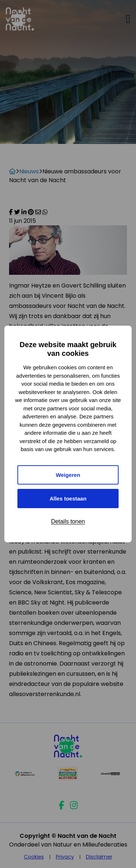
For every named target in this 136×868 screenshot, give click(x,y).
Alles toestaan (68, 499)
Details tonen (68, 521)
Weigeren (68, 475)
